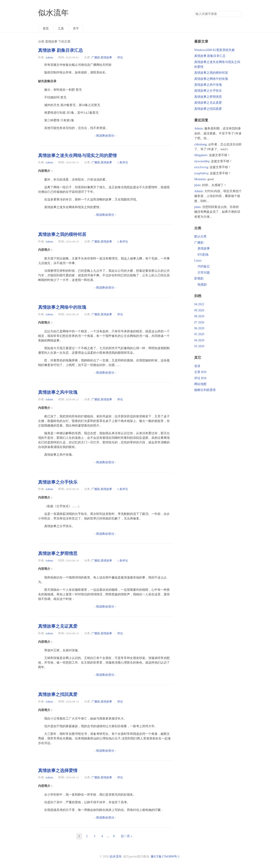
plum (197, 185)
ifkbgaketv (201, 155)
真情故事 (106, 57)
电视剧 (202, 285)
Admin (49, 57)
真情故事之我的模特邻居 (62, 234)
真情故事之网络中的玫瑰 (62, 307)
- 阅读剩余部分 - (105, 136)
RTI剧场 (203, 255)
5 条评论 (123, 489)
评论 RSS (200, 378)
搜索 (238, 14)
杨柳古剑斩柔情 (205, 390)
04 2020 (199, 340)
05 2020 (199, 334)
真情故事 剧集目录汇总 (60, 50)
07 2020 (199, 322)
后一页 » (127, 836)
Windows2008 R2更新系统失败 (214, 50)
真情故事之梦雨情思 (58, 553)
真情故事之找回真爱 (58, 694)
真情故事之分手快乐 (58, 482)
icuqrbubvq (201, 173)
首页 (46, 29)
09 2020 (199, 310)
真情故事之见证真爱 (58, 626)
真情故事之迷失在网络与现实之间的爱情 (77, 155)
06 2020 (199, 328)
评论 (120, 57)
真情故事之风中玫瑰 (58, 392)
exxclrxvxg (201, 167)
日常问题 (204, 273)
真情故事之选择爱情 (58, 770)
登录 (197, 366)
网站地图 (200, 384)
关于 (76, 29)
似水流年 (53, 13)
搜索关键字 (194, 11)
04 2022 (199, 304)
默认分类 (200, 236)
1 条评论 (123, 162)
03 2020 (199, 346)
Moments (200, 179)
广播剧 (96, 57)
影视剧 (199, 278)
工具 (61, 29)
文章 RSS (200, 372)
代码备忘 (204, 266)
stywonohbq (202, 161)
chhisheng (200, 144)
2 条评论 (123, 241)
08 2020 (199, 316)
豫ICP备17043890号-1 (165, 857)
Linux (198, 261)
